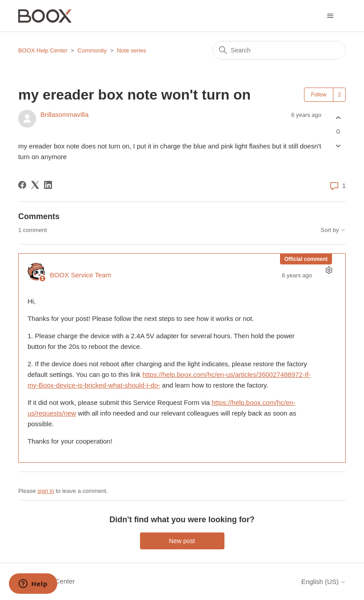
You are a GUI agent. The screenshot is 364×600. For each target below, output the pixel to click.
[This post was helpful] (338, 118)
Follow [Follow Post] (319, 95)
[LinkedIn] (48, 185)
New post (182, 541)
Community (92, 50)
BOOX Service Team (80, 275)
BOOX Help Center (43, 50)
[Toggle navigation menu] (330, 16)
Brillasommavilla (64, 114)
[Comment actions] (329, 270)
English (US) (324, 582)
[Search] (279, 50)
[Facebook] (22, 185)
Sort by (333, 230)
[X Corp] (35, 185)
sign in (46, 491)
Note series (132, 50)
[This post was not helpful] (338, 146)
